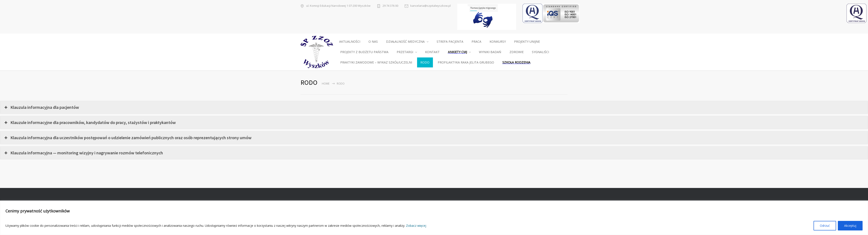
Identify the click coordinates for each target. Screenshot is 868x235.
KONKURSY (498, 42)
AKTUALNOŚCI (350, 42)
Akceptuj (850, 226)
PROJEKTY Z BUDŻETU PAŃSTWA (364, 52)
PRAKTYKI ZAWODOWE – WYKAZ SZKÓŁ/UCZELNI (376, 62)
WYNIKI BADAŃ (490, 52)
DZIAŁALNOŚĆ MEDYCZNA (405, 42)
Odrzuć (825, 226)
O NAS (373, 42)
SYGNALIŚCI (540, 52)
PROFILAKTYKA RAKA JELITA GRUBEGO (466, 62)
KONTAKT (432, 52)
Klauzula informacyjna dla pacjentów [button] (41, 107)
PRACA (476, 42)
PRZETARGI (405, 52)
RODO (425, 62)
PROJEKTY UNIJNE (527, 42)
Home (326, 84)
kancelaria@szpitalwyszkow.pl (431, 6)
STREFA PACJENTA (450, 42)
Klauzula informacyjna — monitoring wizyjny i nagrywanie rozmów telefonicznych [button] (83, 153)
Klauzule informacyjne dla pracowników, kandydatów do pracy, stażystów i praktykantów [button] (90, 122)
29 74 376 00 (390, 6)
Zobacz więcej (416, 226)
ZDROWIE (517, 52)
